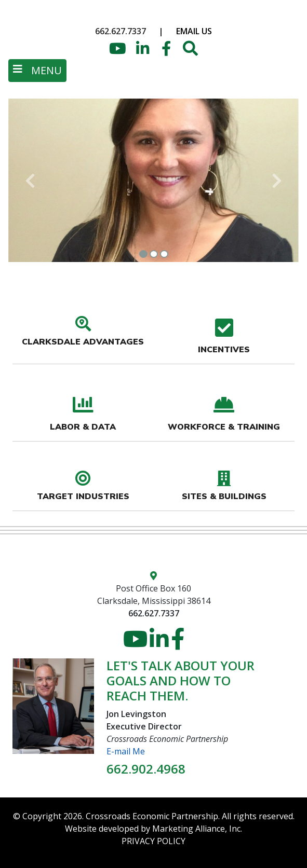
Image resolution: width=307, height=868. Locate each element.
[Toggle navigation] (37, 71)
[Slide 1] (143, 254)
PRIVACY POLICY (153, 841)
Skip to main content (0, 9)
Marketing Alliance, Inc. (197, 829)
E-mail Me (126, 751)
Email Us (194, 31)
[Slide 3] (164, 254)
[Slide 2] (154, 254)
